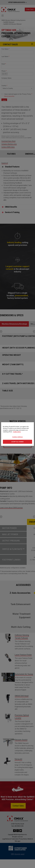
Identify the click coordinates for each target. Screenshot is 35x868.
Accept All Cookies (17, 442)
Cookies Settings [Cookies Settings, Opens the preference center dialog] (17, 437)
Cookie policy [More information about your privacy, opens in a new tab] (17, 432)
